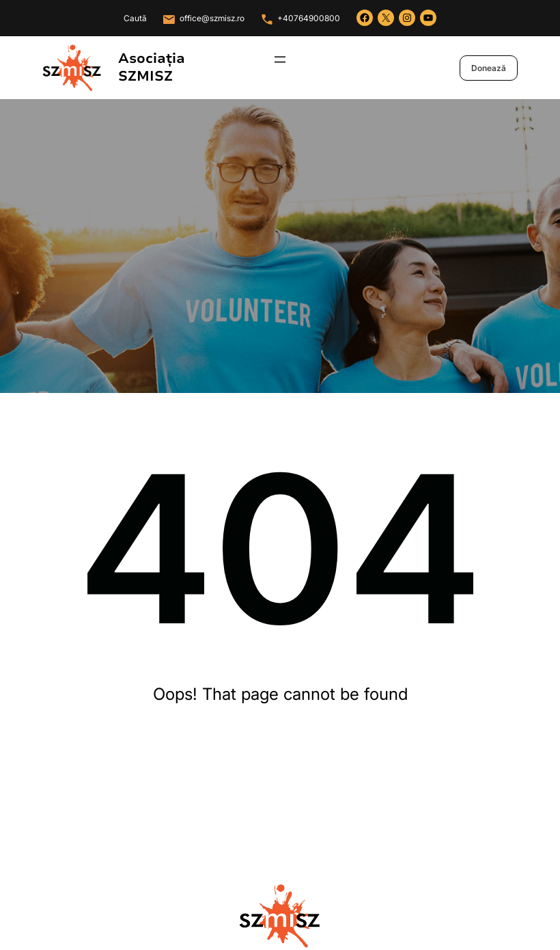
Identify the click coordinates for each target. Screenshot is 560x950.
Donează (489, 68)
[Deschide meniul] (280, 59)
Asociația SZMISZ (152, 67)
